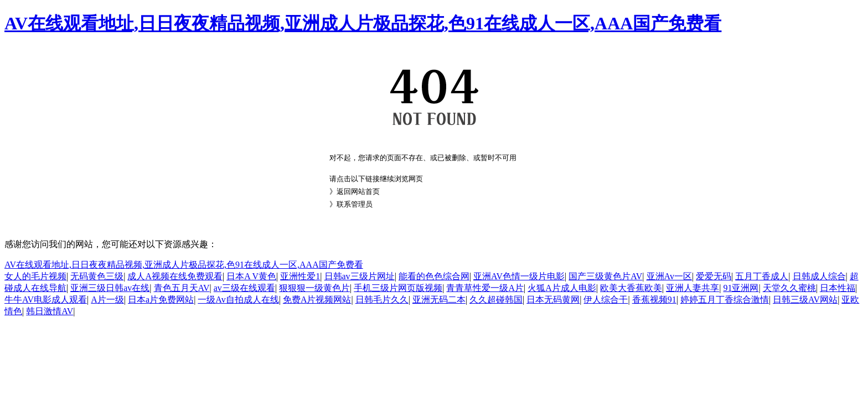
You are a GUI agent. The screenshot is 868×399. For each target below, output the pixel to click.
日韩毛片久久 (382, 300)
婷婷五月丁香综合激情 (725, 300)
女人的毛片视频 (35, 276)
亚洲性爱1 (300, 276)
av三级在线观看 (244, 288)
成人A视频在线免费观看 (175, 276)
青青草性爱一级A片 (485, 288)
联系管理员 (355, 204)
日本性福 (838, 288)
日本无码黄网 (553, 300)
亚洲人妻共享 (693, 288)
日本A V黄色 (251, 276)
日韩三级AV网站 (805, 300)
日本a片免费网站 (161, 300)
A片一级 (107, 300)
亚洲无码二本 (439, 300)
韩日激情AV (50, 311)
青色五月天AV (182, 288)
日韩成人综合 (819, 276)
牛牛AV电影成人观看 (46, 300)
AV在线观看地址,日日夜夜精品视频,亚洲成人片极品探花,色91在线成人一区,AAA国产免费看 (363, 23)
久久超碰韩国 (496, 300)
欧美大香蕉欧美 (631, 288)
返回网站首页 (358, 191)
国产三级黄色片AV (605, 276)
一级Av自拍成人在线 (238, 300)
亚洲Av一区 (669, 276)
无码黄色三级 (97, 276)
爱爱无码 (714, 276)
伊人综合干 (606, 300)
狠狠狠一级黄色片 (314, 288)
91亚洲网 (741, 288)
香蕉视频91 (654, 300)
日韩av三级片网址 (360, 276)
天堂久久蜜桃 (789, 288)
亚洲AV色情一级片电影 (519, 276)
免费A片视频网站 (317, 300)
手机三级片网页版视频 (398, 288)
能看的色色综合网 (434, 276)
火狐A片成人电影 (562, 288)
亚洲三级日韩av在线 (110, 288)
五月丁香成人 (762, 276)
